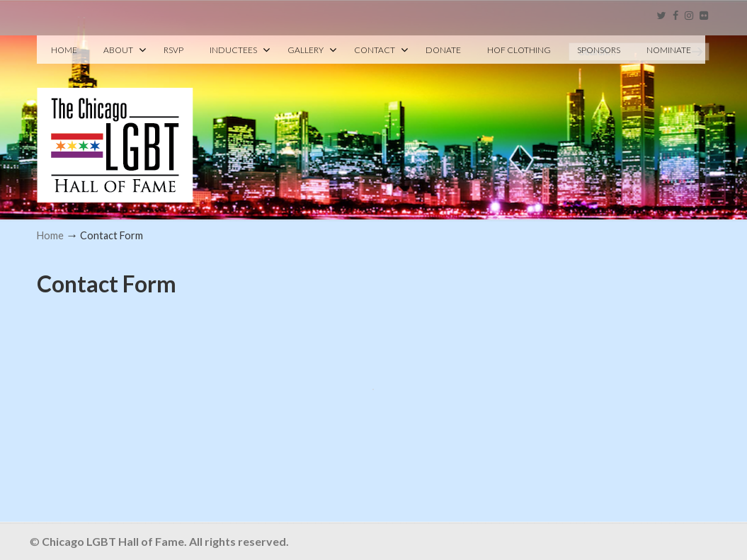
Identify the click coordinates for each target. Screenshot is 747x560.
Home (50, 235)
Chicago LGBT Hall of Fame (115, 121)
